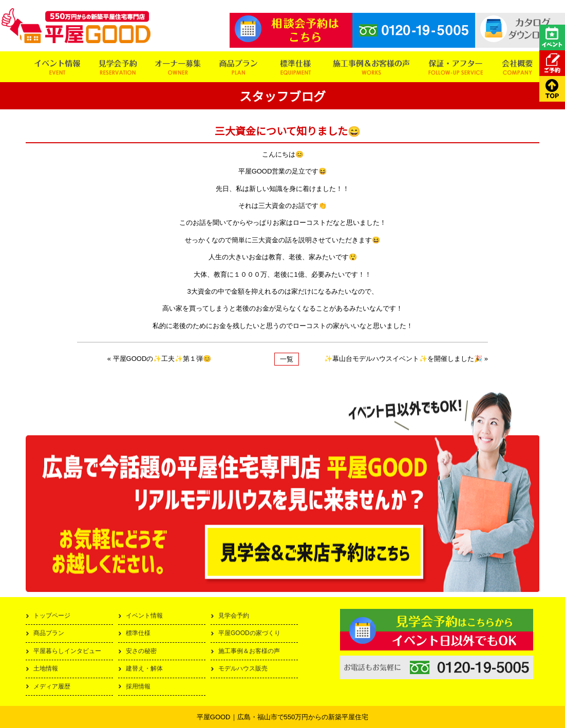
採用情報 (138, 686)
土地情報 (46, 668)
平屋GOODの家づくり (249, 633)
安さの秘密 (141, 651)
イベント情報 (144, 616)
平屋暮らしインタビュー (67, 651)
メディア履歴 (52, 686)
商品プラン (49, 633)
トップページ (52, 616)
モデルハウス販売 (243, 668)
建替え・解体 (144, 668)
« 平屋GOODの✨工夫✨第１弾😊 (159, 359)
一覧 (287, 359)
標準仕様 (138, 633)
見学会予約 (234, 616)
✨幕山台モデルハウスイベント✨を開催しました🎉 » (406, 359)
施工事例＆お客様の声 (249, 651)
